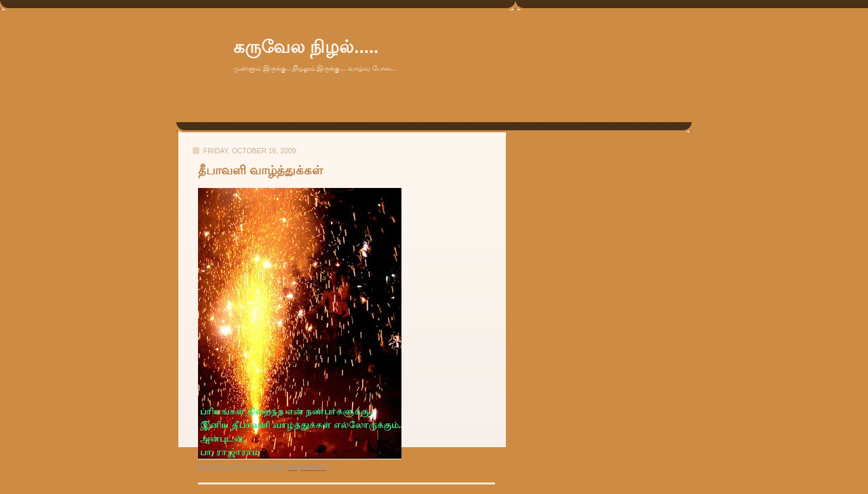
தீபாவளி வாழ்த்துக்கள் (260, 170)
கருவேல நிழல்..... (306, 47)
